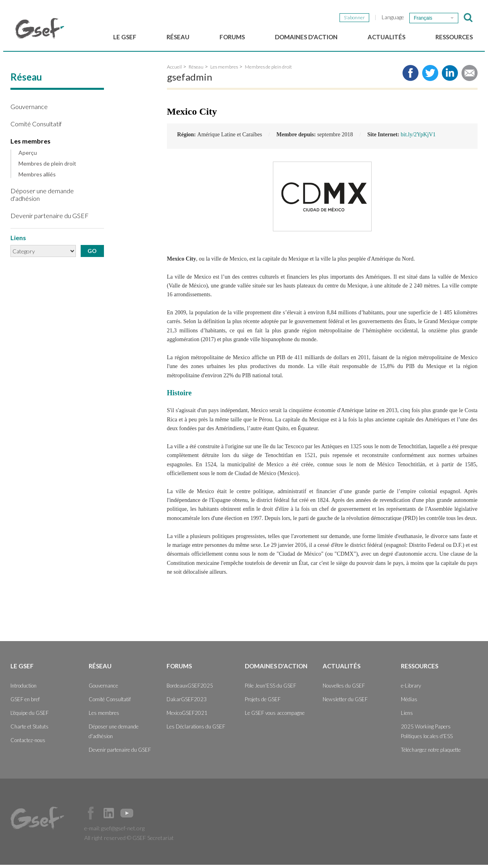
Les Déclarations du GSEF (196, 730)
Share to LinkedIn (450, 76)
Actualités (386, 37)
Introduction (23, 689)
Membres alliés (37, 178)
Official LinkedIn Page (109, 816)
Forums (232, 37)
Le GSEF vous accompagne (275, 716)
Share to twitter (430, 76)
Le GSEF (125, 37)
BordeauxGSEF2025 (190, 689)
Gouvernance (29, 110)
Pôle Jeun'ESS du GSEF (270, 689)
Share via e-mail (470, 76)
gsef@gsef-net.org (123, 831)
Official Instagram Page (145, 816)
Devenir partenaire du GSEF (50, 219)
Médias (409, 702)
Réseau (178, 37)
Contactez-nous (28, 743)
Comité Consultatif (36, 127)
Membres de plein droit (47, 167)
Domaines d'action (306, 37)
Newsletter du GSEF (345, 702)
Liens (407, 716)
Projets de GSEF (263, 702)
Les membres (31, 144)
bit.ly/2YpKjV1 (418, 138)
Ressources (454, 37)
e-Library (411, 689)
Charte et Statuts (29, 730)
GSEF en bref (25, 702)
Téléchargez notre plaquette (431, 753)
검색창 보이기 (468, 18)
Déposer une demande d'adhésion (42, 198)
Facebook (91, 816)
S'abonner (354, 17)
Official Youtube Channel (127, 816)
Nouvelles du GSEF (344, 689)
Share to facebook (411, 76)
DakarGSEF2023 (187, 702)
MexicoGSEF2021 (187, 716)
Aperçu (28, 156)
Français (423, 18)
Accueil (174, 70)
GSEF (40, 28)
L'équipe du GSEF (29, 716)
